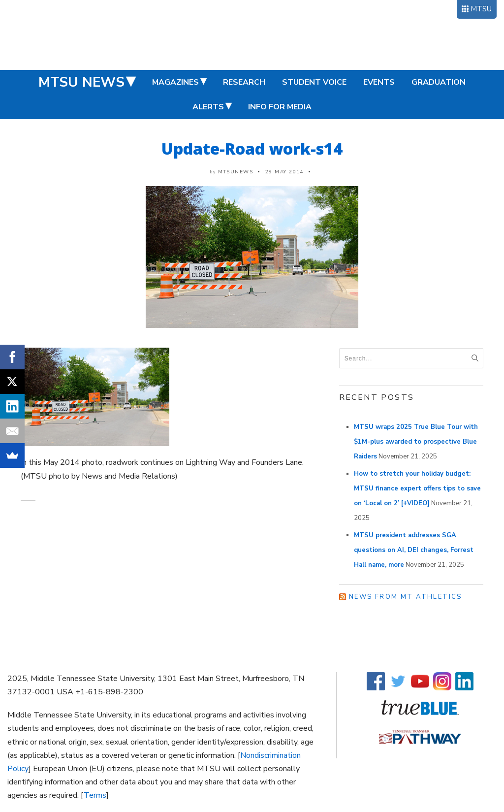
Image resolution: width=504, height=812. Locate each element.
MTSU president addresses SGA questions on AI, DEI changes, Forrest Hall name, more (414, 550)
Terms (95, 795)
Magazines (175, 82)
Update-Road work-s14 (252, 148)
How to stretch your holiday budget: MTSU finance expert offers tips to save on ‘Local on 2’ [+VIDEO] (417, 488)
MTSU (481, 9)
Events (379, 82)
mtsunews (236, 172)
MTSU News (81, 82)
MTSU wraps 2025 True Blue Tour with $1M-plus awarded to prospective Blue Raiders (416, 442)
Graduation (439, 82)
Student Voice (314, 82)
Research (244, 82)
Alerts (208, 107)
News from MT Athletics (406, 597)
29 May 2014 (285, 172)
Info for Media (280, 107)
